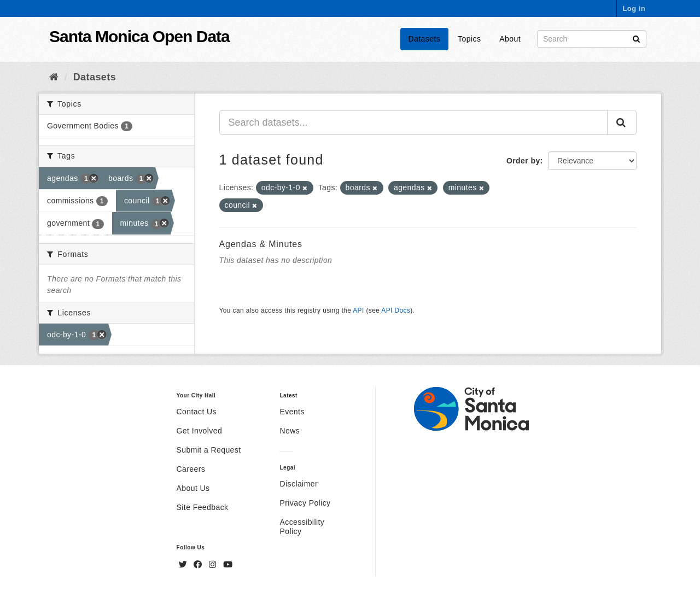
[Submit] (636, 38)
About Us (193, 488)
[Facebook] (199, 565)
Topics (469, 39)
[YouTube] (228, 565)
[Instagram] (214, 565)
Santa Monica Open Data (139, 36)
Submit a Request (209, 450)
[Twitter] (184, 565)
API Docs (396, 310)
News (290, 431)
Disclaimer (299, 484)
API (358, 310)
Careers (191, 469)
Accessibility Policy (302, 527)
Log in (634, 8)
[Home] (54, 77)
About (510, 39)
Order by (523, 161)
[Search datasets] (592, 39)
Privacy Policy (305, 503)
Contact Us (197, 412)
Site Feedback (203, 507)
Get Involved (200, 431)
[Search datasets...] (414, 122)
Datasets (425, 39)
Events (292, 412)
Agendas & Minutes (261, 244)
